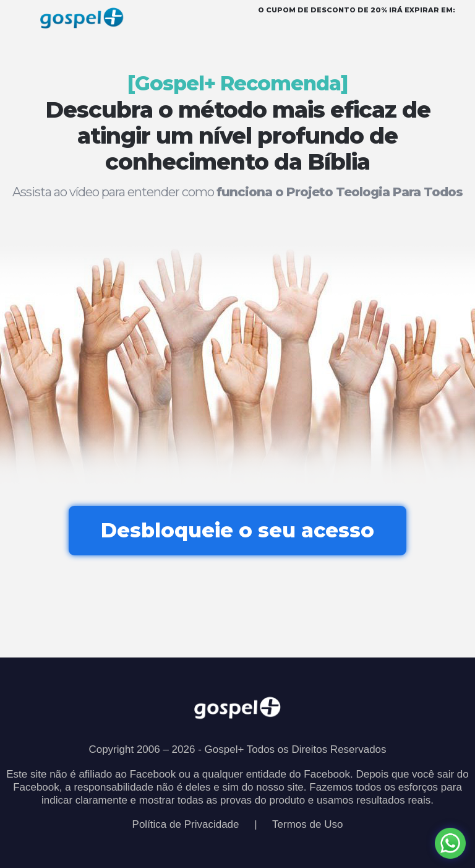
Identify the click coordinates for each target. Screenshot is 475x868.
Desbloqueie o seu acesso (237, 530)
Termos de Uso (307, 824)
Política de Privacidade (186, 824)
